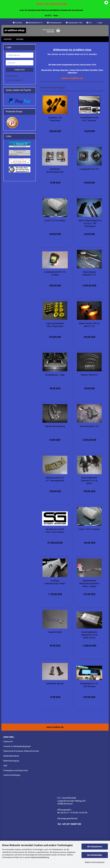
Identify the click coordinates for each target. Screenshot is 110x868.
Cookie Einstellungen (12, 778)
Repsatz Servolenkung (55, 429)
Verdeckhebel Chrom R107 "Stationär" (89, 122)
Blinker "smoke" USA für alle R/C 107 (89, 328)
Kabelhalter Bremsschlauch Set (55, 173)
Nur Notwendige (95, 855)
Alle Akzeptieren (95, 847)
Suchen (20, 39)
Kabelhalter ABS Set (55, 686)
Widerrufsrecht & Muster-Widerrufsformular (21, 754)
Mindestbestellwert (11, 759)
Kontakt (8, 39)
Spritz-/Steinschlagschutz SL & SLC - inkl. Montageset (90, 226)
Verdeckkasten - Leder (55, 378)
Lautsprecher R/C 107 (89, 172)
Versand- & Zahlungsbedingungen (17, 749)
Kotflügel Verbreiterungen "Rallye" (55, 585)
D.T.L (89, 23)
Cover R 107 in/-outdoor (55, 223)
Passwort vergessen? (14, 83)
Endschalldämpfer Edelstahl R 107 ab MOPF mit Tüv (89, 638)
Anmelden (20, 73)
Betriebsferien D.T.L (34, 23)
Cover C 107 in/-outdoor (89, 532)
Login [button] (99, 23)
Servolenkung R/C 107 (89, 429)
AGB (5, 768)
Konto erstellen (12, 79)
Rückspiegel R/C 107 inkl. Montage (89, 688)
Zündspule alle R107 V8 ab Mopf (55, 276)
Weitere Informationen (95, 862)
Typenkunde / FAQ (74, 23)
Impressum (8, 744)
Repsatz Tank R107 (89, 378)
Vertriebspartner (54, 23)
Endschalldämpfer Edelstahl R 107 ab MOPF (89, 483)
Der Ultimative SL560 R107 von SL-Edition (55, 533)
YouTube (17, 23)
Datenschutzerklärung (40, 857)
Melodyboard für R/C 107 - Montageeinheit (55, 482)
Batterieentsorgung (11, 764)
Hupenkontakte (55, 635)
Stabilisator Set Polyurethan (55, 122)
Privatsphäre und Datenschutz (16, 773)
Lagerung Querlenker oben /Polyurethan (55, 328)
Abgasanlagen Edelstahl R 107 (89, 276)
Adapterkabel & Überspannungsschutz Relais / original (89, 586)
